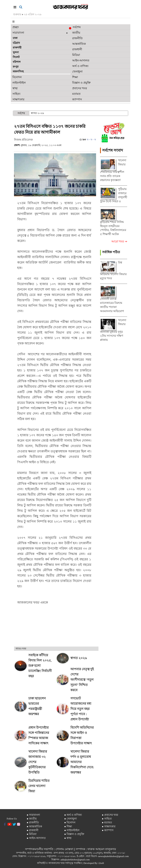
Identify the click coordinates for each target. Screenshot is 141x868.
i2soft (101, 863)
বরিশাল (17, 62)
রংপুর (16, 67)
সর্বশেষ (76, 27)
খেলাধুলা (77, 72)
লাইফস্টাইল (19, 83)
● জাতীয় (32, 819)
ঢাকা (15, 38)
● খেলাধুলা (70, 819)
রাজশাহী (17, 48)
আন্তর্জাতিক (79, 44)
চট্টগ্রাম (16, 43)
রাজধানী (77, 49)
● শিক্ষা (68, 826)
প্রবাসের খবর (80, 88)
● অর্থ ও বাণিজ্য (73, 815)
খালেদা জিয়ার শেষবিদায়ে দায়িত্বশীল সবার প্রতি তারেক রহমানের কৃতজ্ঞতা (113, 170)
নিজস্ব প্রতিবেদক (23, 140)
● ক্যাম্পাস (108, 830)
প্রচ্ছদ (16, 27)
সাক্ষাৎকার (18, 99)
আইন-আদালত (81, 60)
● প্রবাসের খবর (110, 815)
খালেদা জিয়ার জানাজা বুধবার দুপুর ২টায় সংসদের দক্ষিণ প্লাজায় (113, 330)
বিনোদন (17, 77)
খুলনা (16, 52)
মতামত (76, 94)
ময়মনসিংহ (18, 71)
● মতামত (107, 823)
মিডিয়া (76, 55)
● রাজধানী (33, 830)
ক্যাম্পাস (77, 99)
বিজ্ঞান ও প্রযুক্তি (81, 83)
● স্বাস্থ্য (68, 838)
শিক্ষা (75, 77)
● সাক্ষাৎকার (109, 826)
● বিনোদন (70, 823)
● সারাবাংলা (33, 815)
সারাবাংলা (18, 33)
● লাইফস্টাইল (72, 830)
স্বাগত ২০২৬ (37, 113)
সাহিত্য (16, 94)
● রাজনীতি (33, 823)
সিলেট (16, 57)
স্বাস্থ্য (15, 88)
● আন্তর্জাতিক (34, 826)
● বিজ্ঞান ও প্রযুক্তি (74, 834)
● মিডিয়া (32, 834)
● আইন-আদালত (36, 838)
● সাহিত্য (107, 819)
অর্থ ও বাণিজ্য (80, 66)
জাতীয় (76, 33)
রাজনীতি (77, 38)
